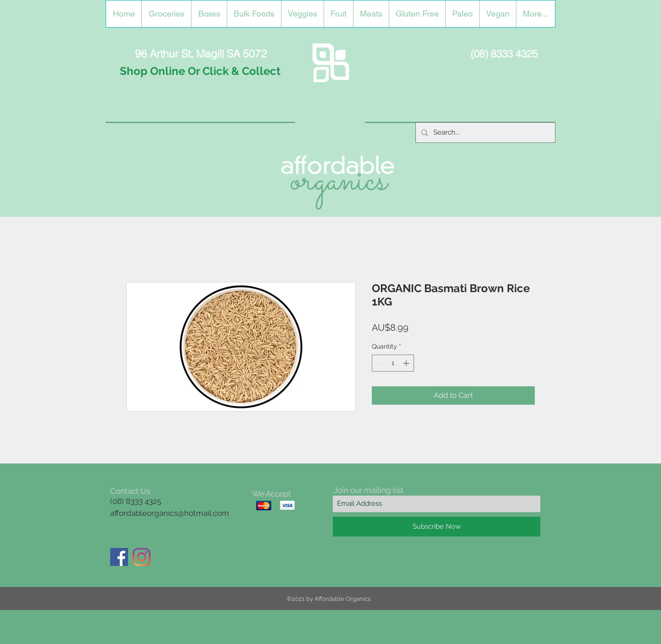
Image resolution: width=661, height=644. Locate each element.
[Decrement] (379, 363)
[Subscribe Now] (437, 527)
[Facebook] (119, 557)
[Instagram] (142, 557)
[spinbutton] (393, 363)
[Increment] (407, 363)
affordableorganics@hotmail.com (170, 513)
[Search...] (485, 133)
